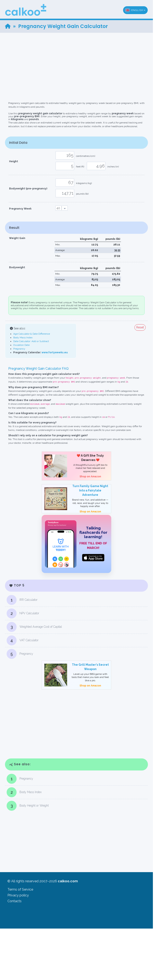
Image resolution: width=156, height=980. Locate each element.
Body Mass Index (23, 338)
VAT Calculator (23, 640)
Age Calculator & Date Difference (32, 334)
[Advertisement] (78, 62)
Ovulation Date (21, 345)
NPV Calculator (23, 613)
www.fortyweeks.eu (55, 352)
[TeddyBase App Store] (76, 544)
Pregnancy (19, 349)
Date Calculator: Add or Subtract (31, 341)
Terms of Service (20, 889)
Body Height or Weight (28, 806)
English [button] (134, 10)
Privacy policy (18, 895)
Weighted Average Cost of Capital (34, 627)
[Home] (8, 26)
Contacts (15, 901)
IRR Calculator (22, 600)
